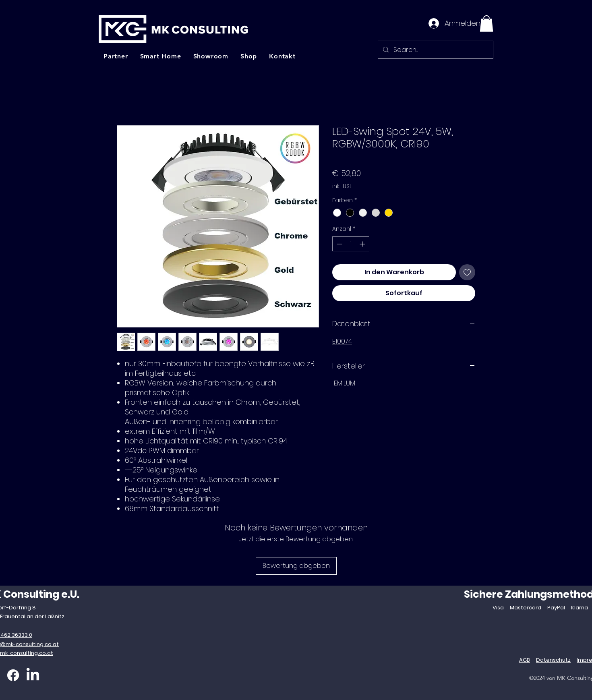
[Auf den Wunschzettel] (467, 272)
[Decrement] (338, 244)
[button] (486, 24)
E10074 (342, 341)
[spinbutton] (351, 244)
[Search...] (435, 50)
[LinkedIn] (33, 675)
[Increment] (363, 244)
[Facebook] (13, 675)
